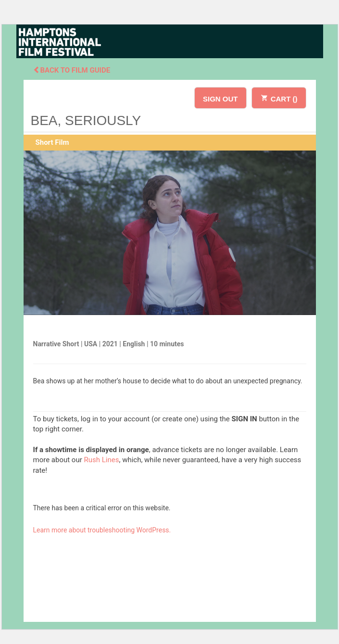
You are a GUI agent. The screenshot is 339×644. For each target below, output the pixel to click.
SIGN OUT (220, 99)
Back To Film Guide (72, 70)
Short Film (52, 142)
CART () (279, 97)
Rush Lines (102, 460)
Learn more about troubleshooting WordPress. (102, 530)
